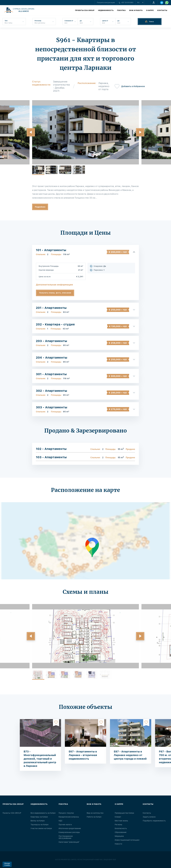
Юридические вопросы (69, 817)
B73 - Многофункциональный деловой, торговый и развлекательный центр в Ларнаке (40, 759)
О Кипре (150, 10)
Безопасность (121, 828)
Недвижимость (106, 10)
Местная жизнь (121, 821)
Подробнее (40, 207)
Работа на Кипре (94, 817)
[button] (31, 132)
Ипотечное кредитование (70, 828)
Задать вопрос (149, 817)
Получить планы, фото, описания (55, 293)
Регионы (118, 825)
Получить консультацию (106, 3)
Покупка (121, 10)
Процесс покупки (66, 813)
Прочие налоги (65, 825)
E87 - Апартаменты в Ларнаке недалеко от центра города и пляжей (130, 755)
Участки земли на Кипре (41, 828)
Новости (118, 844)
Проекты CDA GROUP (85, 10)
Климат (118, 817)
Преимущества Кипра (124, 813)
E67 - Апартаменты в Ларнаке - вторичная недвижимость (83, 755)
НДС (61, 821)
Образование (121, 832)
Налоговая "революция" (69, 842)
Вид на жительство (95, 813)
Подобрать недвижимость (154, 821)
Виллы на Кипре (38, 821)
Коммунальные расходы (69, 832)
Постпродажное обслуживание (66, 837)
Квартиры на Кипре (39, 817)
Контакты (162, 10)
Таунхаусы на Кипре (40, 825)
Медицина (119, 836)
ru (138, 3)
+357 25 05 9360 (126, 3)
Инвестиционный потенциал (127, 840)
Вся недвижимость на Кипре (43, 813)
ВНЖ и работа (136, 10)
